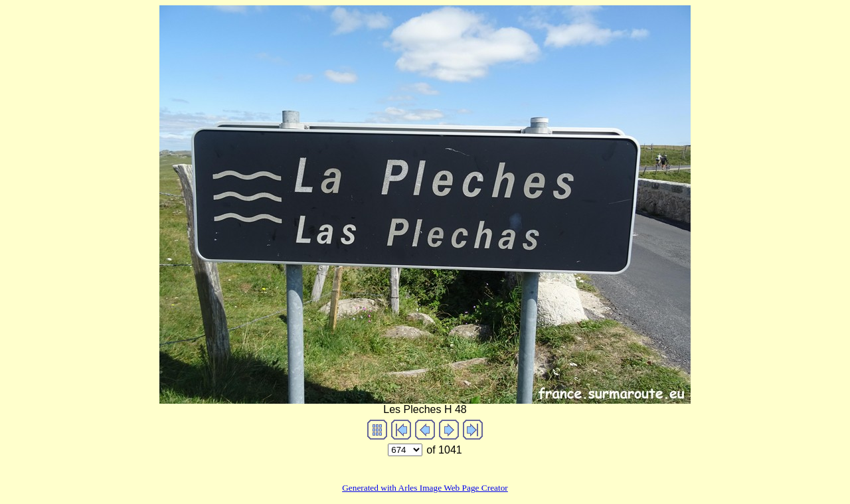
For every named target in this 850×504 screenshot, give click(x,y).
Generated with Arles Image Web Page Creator (425, 488)
